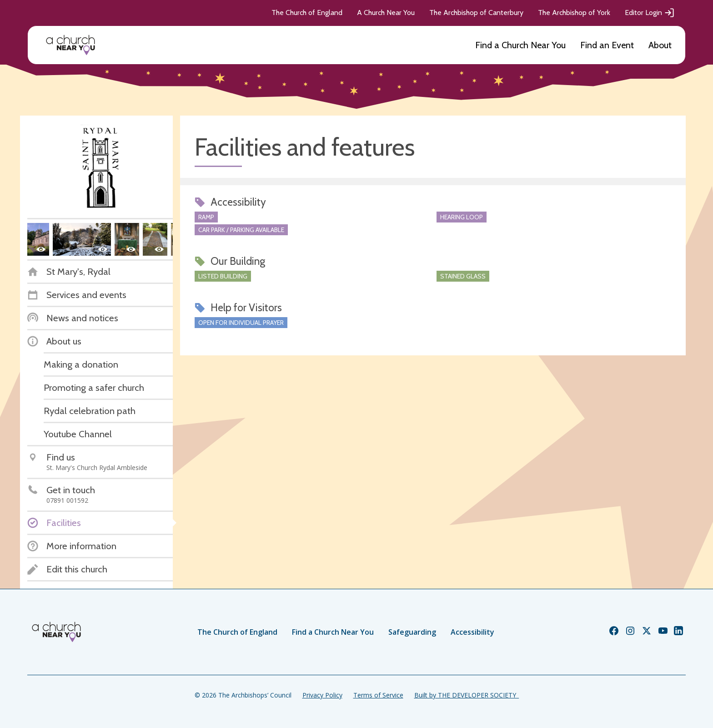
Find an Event (607, 45)
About (660, 45)
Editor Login (650, 13)
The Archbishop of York (574, 13)
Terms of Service (378, 695)
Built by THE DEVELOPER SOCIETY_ (467, 695)
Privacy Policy (322, 695)
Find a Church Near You (520, 45)
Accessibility (472, 632)
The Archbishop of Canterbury (476, 13)
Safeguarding (412, 632)
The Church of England (307, 13)
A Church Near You (386, 13)
